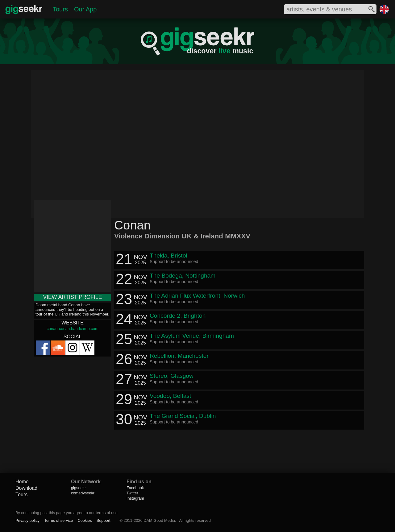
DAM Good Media (159, 520)
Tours (60, 9)
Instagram (135, 498)
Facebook (135, 488)
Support (104, 520)
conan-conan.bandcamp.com (73, 329)
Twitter (132, 493)
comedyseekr (83, 493)
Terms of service (58, 520)
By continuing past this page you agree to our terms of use (67, 513)
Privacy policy (27, 520)
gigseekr (78, 488)
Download (26, 488)
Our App (85, 9)
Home (22, 482)
